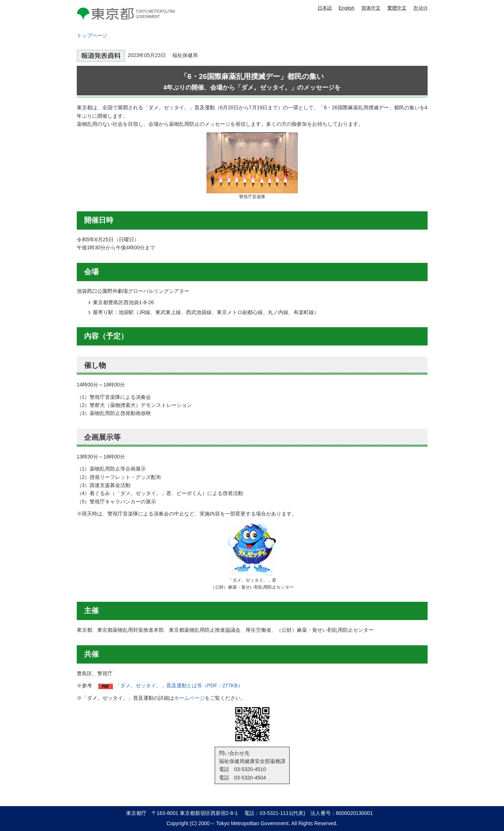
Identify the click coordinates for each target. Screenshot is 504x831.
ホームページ (189, 698)
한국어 (420, 8)
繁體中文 (397, 8)
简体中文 (371, 8)
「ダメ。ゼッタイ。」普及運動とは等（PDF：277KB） (179, 685)
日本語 (325, 8)
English (347, 8)
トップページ (92, 35)
